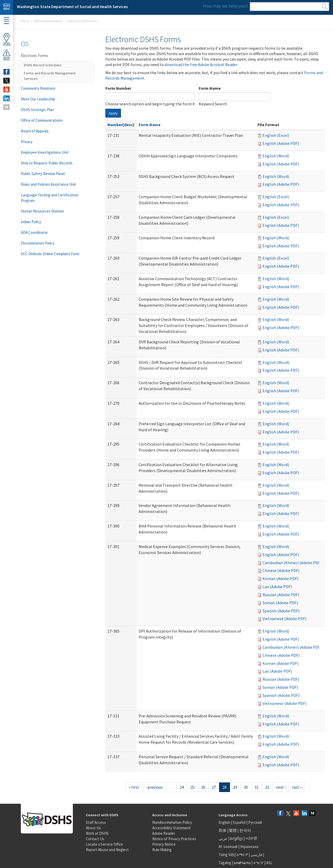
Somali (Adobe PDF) (280, 603)
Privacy (27, 142)
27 (214, 787)
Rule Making (162, 850)
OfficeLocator (7, 39)
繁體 (233, 830)
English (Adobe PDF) (281, 143)
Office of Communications (42, 120)
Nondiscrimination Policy (172, 822)
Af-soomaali (228, 847)
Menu (7, 21)
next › (281, 787)
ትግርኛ (258, 863)
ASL (269, 863)
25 (193, 787)
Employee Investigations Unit (45, 152)
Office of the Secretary (48, 21)
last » (297, 787)
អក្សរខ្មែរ (236, 838)
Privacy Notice (164, 844)
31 (257, 787)
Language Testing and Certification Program (50, 198)
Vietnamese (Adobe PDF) (284, 619)
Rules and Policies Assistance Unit (49, 184)
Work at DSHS (97, 833)
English (225, 822)
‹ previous (154, 787)
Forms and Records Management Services (50, 76)
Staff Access (96, 822)
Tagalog (225, 863)
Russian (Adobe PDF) (281, 595)
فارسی (256, 855)
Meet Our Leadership (38, 99)
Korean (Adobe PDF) (280, 578)
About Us (93, 828)
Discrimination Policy (38, 243)
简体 (222, 830)
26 (203, 787)
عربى (223, 838)
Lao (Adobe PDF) (277, 587)
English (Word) (276, 156)
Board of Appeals (35, 131)
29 (235, 787)
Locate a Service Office (104, 844)
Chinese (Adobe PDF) (281, 570)
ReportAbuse (7, 55)
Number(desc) (121, 125)
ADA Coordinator (34, 232)
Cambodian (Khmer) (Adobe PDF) (292, 563)
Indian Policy (31, 222)
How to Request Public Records (47, 163)
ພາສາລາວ (242, 863)
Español (239, 822)
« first (134, 787)
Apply (113, 113)
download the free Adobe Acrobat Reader (201, 65)
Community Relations (38, 88)
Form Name (210, 88)
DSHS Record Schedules (43, 65)
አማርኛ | (243, 855)
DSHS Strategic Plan (37, 110)
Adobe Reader (164, 833)
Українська (249, 847)
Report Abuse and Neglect (107, 850)
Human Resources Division (42, 211)
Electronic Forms (34, 56)
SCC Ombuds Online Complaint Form (50, 254)
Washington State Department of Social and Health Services (72, 7)
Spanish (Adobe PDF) (281, 611)
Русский (255, 822)
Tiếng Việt (227, 855)
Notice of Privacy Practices (174, 839)
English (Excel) (276, 135)
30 (246, 787)
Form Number (118, 88)
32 (267, 787)
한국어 (245, 830)
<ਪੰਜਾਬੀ (251, 838)
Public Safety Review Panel (43, 174)
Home (25, 21)
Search (325, 7)
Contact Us (95, 839)
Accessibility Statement (171, 828)
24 (182, 787)
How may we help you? (225, 6)
